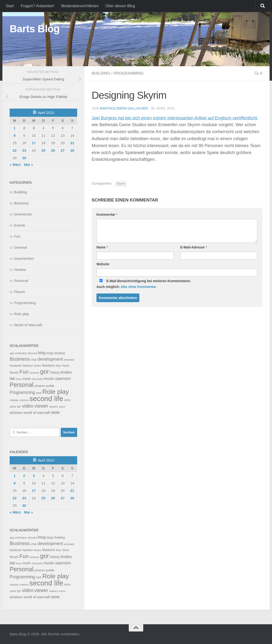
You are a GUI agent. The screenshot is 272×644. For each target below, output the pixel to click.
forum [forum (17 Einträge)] (14, 372)
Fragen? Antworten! (38, 6)
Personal (21, 281)
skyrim (121, 184)
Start (10, 6)
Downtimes (23, 214)
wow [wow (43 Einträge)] (55, 412)
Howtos (20, 270)
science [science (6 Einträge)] (24, 400)
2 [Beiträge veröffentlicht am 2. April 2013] (24, 128)
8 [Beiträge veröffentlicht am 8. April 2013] (14, 135)
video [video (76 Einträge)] (28, 406)
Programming (129, 73)
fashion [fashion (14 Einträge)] (28, 366)
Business (21, 203)
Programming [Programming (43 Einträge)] (22, 392)
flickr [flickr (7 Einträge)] (59, 366)
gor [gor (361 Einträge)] (44, 371)
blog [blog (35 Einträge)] (42, 353)
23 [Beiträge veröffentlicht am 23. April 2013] (24, 150)
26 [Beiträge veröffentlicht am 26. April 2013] (53, 150)
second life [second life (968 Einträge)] (46, 399)
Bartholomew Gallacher (124, 108)
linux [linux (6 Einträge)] (19, 379)
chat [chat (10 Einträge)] (34, 360)
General (20, 247)
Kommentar (107, 215)
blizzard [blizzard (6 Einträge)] (32, 353)
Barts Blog (35, 29)
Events (20, 225)
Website (103, 264)
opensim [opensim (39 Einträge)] (63, 378)
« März (15, 165)
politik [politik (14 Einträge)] (50, 386)
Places (19, 292)
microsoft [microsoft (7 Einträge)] (37, 379)
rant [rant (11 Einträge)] (39, 393)
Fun (17, 236)
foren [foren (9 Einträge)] (66, 366)
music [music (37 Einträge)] (49, 379)
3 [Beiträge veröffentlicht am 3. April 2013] (34, 128)
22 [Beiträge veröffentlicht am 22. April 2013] (15, 150)
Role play (22, 314)
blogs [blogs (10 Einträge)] (50, 353)
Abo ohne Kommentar (138, 287)
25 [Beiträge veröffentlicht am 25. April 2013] (44, 150)
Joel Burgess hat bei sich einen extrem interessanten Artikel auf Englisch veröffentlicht (174, 118)
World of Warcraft (28, 325)
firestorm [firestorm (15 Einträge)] (49, 366)
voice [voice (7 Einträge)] (62, 407)
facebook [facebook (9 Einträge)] (16, 366)
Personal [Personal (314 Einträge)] (22, 385)
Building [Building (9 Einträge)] (60, 353)
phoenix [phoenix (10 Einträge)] (40, 386)
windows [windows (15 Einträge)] (16, 413)
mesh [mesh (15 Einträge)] (27, 379)
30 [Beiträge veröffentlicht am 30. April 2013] (24, 158)
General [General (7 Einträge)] (34, 373)
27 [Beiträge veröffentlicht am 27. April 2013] (63, 150)
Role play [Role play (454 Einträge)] (55, 392)
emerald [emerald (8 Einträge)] (69, 360)
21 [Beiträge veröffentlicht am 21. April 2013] (72, 143)
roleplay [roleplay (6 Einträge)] (14, 400)
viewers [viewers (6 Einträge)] (54, 407)
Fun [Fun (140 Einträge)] (24, 372)
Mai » (28, 165)
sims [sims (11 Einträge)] (67, 400)
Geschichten (24, 258)
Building (101, 73)
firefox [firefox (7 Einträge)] (38, 366)
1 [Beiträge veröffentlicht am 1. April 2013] (14, 128)
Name (102, 247)
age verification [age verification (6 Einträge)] (18, 353)
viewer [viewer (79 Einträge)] (41, 406)
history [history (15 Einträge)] (55, 373)
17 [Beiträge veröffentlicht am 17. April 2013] (34, 143)
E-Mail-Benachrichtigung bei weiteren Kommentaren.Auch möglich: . (144, 284)
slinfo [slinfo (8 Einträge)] (13, 407)
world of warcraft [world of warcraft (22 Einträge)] (37, 413)
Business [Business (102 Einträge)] (20, 359)
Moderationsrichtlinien (80, 6)
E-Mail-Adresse (194, 247)
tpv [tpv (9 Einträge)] (19, 407)
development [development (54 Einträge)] (50, 359)
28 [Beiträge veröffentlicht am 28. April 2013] (72, 150)
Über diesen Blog (120, 6)
